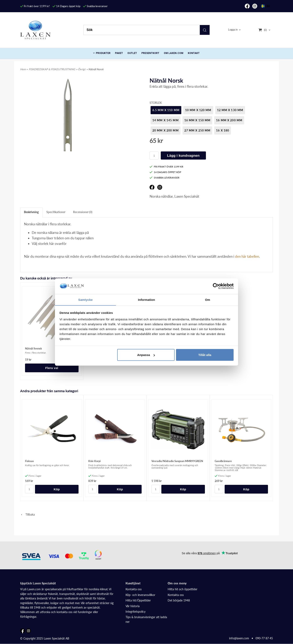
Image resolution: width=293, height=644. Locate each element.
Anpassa (146, 355)
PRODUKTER (103, 53)
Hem (23, 69)
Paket (119, 53)
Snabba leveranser (95, 6)
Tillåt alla (205, 355)
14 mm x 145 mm (166, 120)
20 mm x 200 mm (166, 130)
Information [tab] (146, 300)
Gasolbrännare (223, 461)
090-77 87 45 (264, 638)
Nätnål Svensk (33, 348)
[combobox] (266, 6)
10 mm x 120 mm (198, 110)
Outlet (132, 53)
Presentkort (150, 53)
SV (266, 6)
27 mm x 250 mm (197, 130)
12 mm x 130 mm (230, 110)
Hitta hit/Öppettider (138, 600)
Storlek (156, 103)
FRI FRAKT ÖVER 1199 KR (166, 167)
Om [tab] (207, 300)
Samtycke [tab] (86, 300)
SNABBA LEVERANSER (165, 178)
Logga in (233, 30)
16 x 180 (223, 130)
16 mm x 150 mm (197, 120)
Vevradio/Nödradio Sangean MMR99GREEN (177, 461)
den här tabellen (247, 256)
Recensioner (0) (83, 212)
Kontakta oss (134, 589)
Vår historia (133, 606)
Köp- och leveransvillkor (140, 595)
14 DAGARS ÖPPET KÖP (165, 172)
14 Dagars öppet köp (66, 6)
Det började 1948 (179, 600)
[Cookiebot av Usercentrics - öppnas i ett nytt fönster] (216, 286)
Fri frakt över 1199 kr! (35, 6)
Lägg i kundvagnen (183, 156)
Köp (57, 489)
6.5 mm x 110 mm (166, 110)
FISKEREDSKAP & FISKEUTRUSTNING (52, 69)
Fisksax (29, 461)
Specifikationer (56, 212)
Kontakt (194, 53)
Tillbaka (27, 514)
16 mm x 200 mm (229, 120)
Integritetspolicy (136, 612)
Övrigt (82, 69)
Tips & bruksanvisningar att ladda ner (146, 619)
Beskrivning (31, 212)
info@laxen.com (239, 638)
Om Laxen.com (174, 53)
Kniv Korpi (94, 461)
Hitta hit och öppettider (183, 589)
